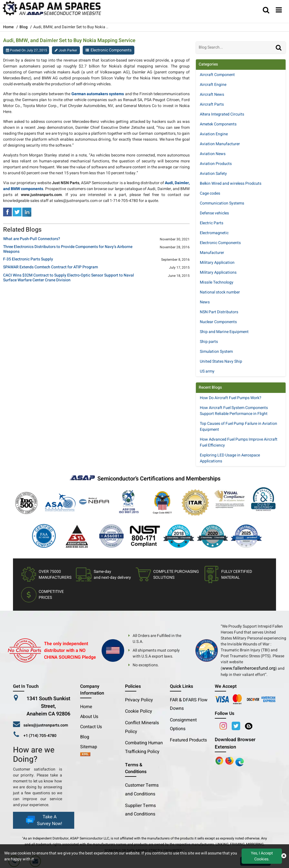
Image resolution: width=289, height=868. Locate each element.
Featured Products (188, 740)
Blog (24, 27)
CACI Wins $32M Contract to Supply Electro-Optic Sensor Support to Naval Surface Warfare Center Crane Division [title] (69, 278)
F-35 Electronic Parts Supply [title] (28, 259)
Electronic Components (111, 50)
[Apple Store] (220, 760)
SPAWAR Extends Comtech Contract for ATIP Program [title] (51, 267)
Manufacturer (212, 253)
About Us (89, 717)
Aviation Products (216, 164)
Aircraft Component (217, 75)
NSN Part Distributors (219, 312)
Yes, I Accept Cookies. (262, 856)
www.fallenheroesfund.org (249, 668)
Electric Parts (212, 223)
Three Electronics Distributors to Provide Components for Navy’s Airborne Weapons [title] (68, 249)
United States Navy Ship (221, 361)
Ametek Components (218, 124)
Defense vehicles (214, 213)
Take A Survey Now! (43, 820)
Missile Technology (217, 282)
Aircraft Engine (213, 85)
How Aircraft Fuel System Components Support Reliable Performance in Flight (234, 411)
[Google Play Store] (230, 760)
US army (207, 371)
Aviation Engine (214, 134)
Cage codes (210, 193)
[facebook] (7, 212)
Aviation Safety (213, 174)
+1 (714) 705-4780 (40, 736)
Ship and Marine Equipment (224, 332)
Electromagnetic (214, 233)
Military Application (217, 263)
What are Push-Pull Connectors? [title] (32, 239)
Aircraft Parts (212, 104)
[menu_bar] (279, 10)
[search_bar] (266, 10)
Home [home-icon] (9, 27)
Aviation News (213, 154)
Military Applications (218, 272)
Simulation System (216, 352)
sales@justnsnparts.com (46, 725)
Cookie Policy (139, 711)
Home (86, 707)
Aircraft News (212, 94)
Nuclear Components (218, 322)
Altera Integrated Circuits (222, 114)
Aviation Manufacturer (220, 144)
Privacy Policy (139, 700)
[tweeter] (17, 212)
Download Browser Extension (235, 743)
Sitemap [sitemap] (91, 747)
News (205, 302)
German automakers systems (98, 94)
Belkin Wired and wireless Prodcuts (231, 183)
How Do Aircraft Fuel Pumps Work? (231, 398)
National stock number (220, 292)
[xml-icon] (85, 755)
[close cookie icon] (284, 856)
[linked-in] (27, 212)
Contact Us (91, 727)
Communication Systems (222, 203)
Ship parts (209, 342)
